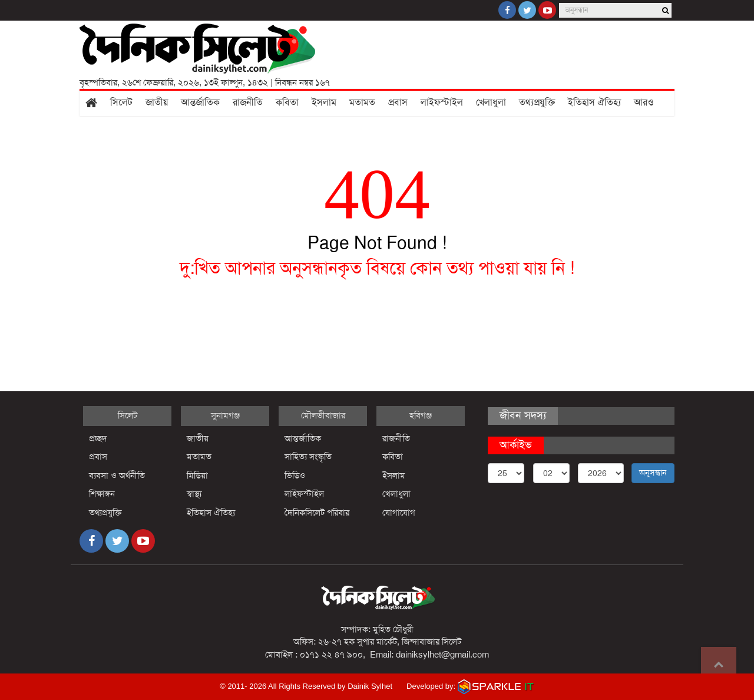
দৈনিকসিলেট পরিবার (317, 513)
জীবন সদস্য (523, 415)
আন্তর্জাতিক (200, 103)
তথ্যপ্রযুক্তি (537, 103)
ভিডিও (295, 476)
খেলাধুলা (491, 103)
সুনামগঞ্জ (225, 415)
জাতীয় (157, 103)
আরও (644, 103)
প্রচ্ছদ (98, 438)
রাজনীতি (248, 103)
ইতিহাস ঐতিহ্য (594, 103)
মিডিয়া (197, 476)
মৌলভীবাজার (323, 415)
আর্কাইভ (516, 445)
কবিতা (287, 103)
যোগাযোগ (399, 513)
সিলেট (121, 103)
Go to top (719, 665)
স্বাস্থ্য (194, 494)
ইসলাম (324, 103)
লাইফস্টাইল (442, 103)
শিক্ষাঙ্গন (102, 494)
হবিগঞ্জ (421, 415)
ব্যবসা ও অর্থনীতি (117, 476)
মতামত (362, 103)
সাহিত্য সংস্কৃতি (308, 457)
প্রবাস (398, 103)
